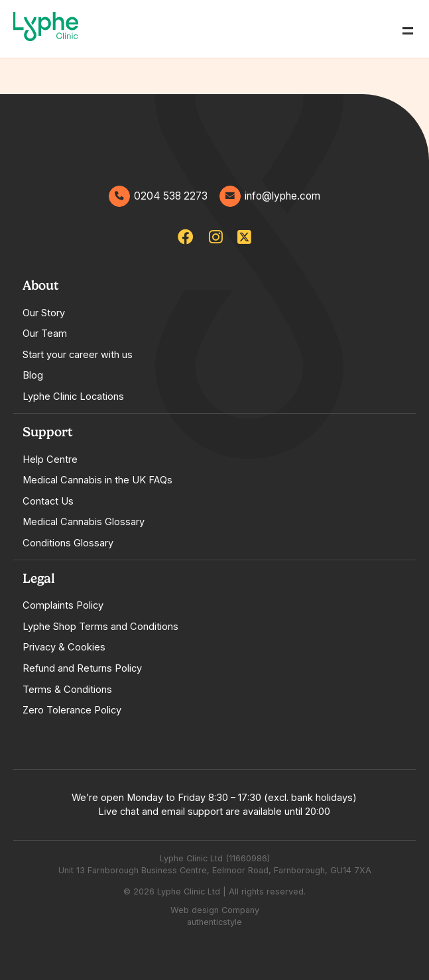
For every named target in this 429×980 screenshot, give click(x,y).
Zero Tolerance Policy (72, 710)
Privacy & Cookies (64, 647)
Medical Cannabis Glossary (84, 522)
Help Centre (50, 459)
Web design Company (215, 910)
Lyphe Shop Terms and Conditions (100, 627)
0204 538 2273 (158, 196)
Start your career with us (78, 355)
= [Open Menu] (408, 29)
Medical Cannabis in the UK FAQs (97, 480)
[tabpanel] (214, 340)
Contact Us (48, 501)
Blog (33, 375)
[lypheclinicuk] (186, 237)
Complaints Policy (63, 605)
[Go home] (46, 29)
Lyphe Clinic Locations (73, 397)
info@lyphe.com (270, 196)
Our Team (45, 334)
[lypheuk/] (216, 237)
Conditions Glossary (68, 543)
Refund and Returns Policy (82, 668)
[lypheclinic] (244, 237)
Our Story (44, 313)
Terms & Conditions (67, 690)
